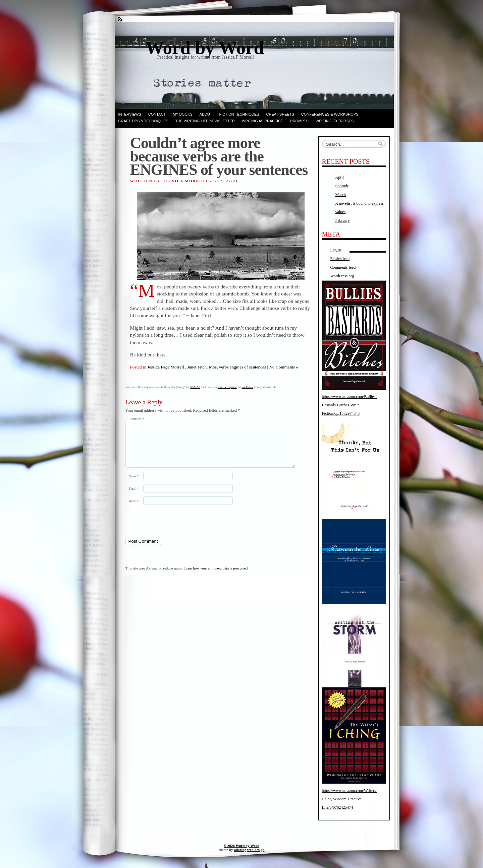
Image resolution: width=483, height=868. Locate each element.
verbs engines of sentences (243, 367)
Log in (336, 250)
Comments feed (343, 267)
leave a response (227, 387)
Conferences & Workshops (330, 114)
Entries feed (340, 259)
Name (134, 484)
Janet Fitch (197, 367)
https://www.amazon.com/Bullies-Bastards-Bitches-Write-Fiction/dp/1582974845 (350, 405)
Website (134, 509)
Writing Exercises (335, 121)
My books (182, 114)
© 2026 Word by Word (241, 846)
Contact (157, 114)
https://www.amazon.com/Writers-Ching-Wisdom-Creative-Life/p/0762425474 (350, 799)
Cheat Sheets (280, 114)
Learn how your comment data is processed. (216, 576)
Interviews (130, 114)
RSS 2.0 (195, 387)
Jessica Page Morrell (166, 367)
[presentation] (171, 529)
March (341, 195)
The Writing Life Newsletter (205, 121)
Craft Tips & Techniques (143, 121)
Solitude (342, 186)
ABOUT (206, 114)
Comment (136, 419)
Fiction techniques (239, 114)
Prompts (299, 121)
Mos (213, 367)
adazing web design (249, 850)
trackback (247, 387)
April (340, 177)
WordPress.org (342, 276)
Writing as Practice (262, 121)
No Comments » (283, 367)
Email (134, 497)
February (343, 220)
